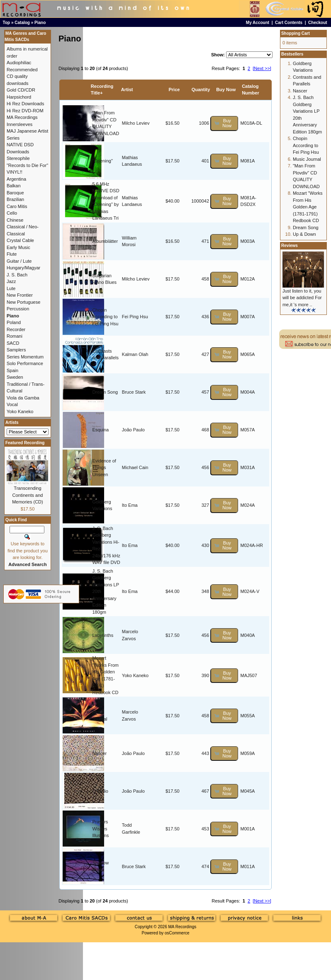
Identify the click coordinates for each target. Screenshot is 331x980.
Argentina (16, 179)
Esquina (100, 430)
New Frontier (20, 295)
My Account (258, 23)
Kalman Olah (135, 354)
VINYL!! (15, 172)
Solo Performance (25, 363)
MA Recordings (182, 927)
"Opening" (102, 161)
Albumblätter (105, 241)
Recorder (16, 329)
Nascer (99, 753)
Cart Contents (289, 23)
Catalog (22, 23)
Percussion (18, 309)
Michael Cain (135, 467)
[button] (224, 123)
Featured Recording (25, 443)
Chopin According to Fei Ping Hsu (105, 317)
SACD (13, 343)
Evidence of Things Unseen (104, 468)
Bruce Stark (134, 392)
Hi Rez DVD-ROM (25, 111)
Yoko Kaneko (135, 675)
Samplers (16, 350)
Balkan (14, 186)
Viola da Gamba (23, 398)
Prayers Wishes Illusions (100, 829)
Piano (40, 23)
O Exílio (100, 791)
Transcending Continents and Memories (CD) (28, 495)
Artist (127, 90)
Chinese (15, 220)
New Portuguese (23, 302)
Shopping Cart (296, 33)
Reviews (290, 246)
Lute (11, 288)
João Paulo (133, 430)
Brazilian (15, 199)
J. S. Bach (17, 275)
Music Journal (307, 159)
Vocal (12, 404)
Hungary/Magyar (23, 268)
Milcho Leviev (136, 123)
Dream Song (105, 392)
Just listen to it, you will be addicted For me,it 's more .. (302, 298)
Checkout (318, 23)
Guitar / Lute (19, 261)
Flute (12, 254)
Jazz (11, 281)
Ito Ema (130, 505)
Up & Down (304, 234)
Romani (15, 336)
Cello (12, 213)
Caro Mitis (17, 206)
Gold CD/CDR (21, 90)
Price (174, 90)
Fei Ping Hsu (135, 317)
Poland (14, 322)
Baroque (15, 193)
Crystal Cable (20, 240)
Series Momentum (25, 357)
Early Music (18, 247)
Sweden (15, 377)
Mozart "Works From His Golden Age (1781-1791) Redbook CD (308, 207)
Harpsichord (19, 97)
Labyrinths (103, 635)
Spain (12, 370)
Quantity (201, 90)
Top (7, 23)
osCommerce (177, 933)
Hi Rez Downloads (25, 104)
